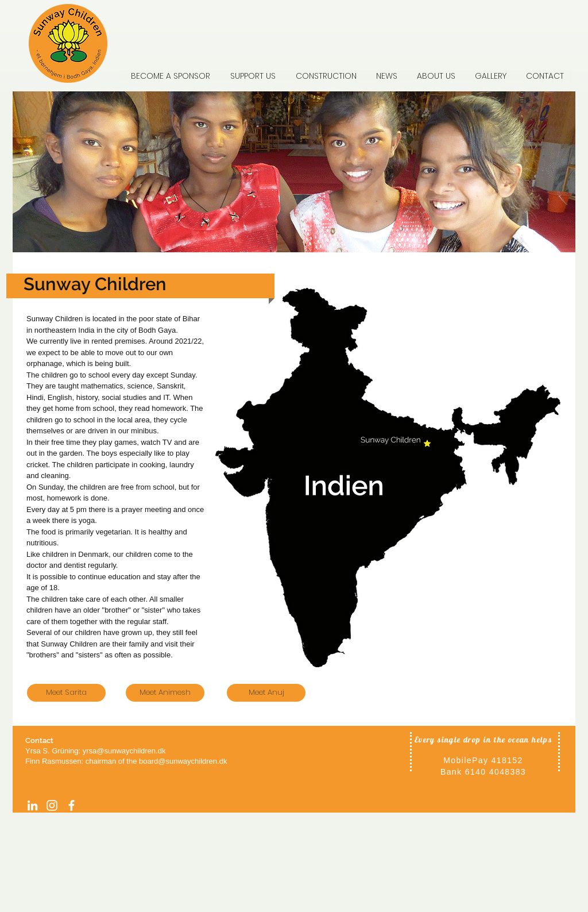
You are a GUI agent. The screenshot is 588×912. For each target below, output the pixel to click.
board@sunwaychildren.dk (183, 761)
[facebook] (71, 805)
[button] (435, 76)
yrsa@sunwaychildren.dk (124, 751)
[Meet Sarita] (66, 693)
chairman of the (112, 761)
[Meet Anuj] (266, 693)
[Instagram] (52, 805)
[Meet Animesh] (165, 693)
